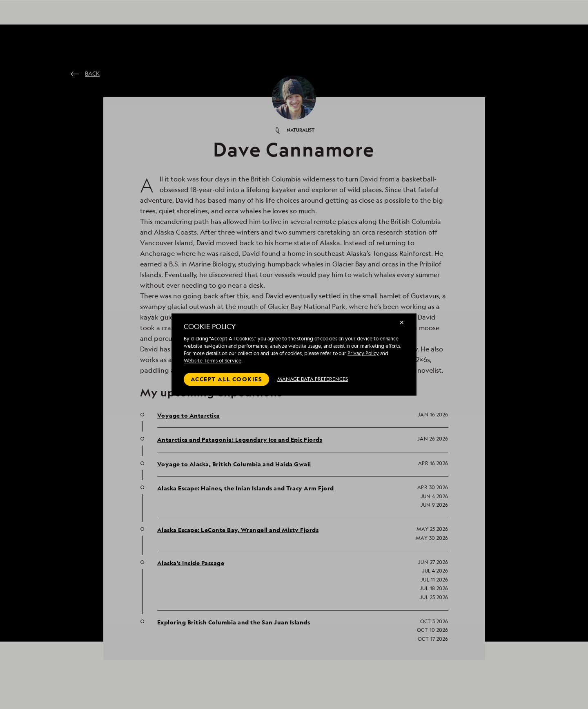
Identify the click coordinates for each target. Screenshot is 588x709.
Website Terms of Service (213, 361)
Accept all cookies (226, 379)
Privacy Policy (363, 353)
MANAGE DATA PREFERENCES (313, 379)
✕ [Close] (402, 322)
